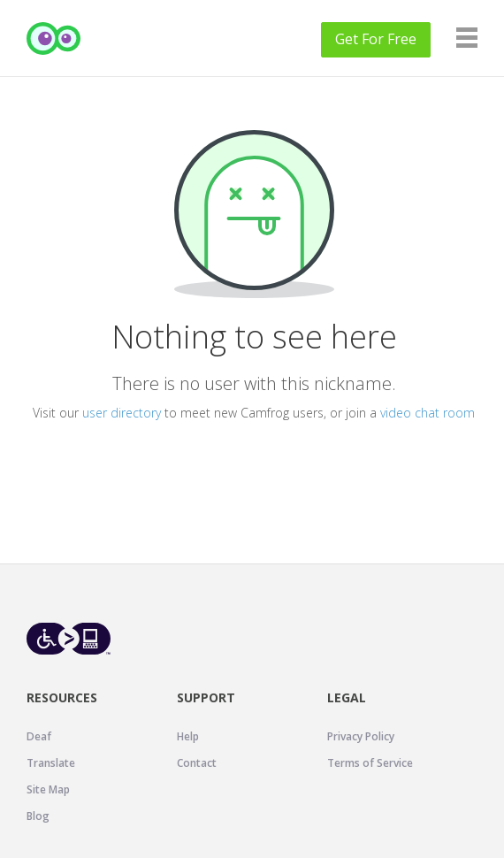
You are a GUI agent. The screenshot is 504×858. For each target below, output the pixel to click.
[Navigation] (467, 38)
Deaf (39, 736)
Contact (197, 763)
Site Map (48, 789)
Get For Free (376, 39)
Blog (38, 816)
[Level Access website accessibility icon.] (69, 638)
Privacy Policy (361, 736)
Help (188, 736)
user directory (122, 413)
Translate (51, 763)
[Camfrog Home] (54, 38)
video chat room (428, 413)
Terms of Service (370, 763)
